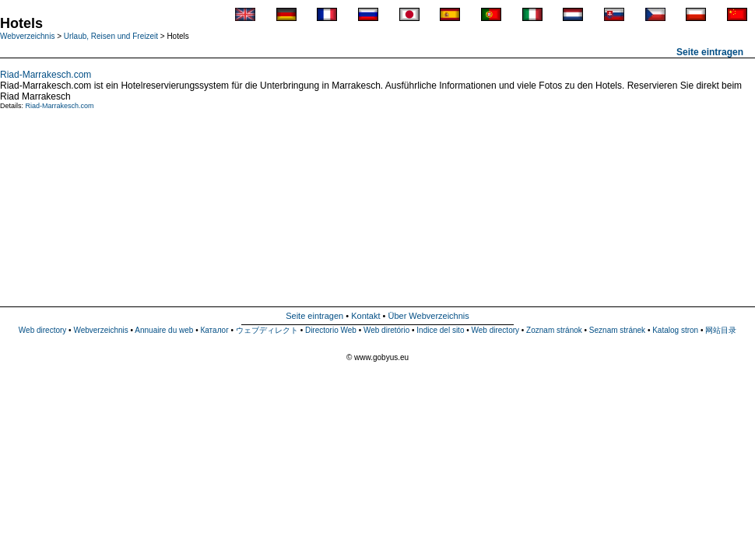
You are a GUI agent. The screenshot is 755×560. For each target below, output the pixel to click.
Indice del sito (440, 330)
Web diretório (386, 330)
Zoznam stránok (554, 330)
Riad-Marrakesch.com (46, 75)
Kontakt (365, 316)
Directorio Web (331, 330)
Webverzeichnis (27, 36)
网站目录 (721, 330)
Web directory (43, 330)
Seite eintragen (710, 52)
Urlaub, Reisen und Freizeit (111, 36)
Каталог (214, 330)
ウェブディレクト (267, 330)
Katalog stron (675, 330)
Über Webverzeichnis (428, 316)
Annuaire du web (164, 330)
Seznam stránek (617, 330)
